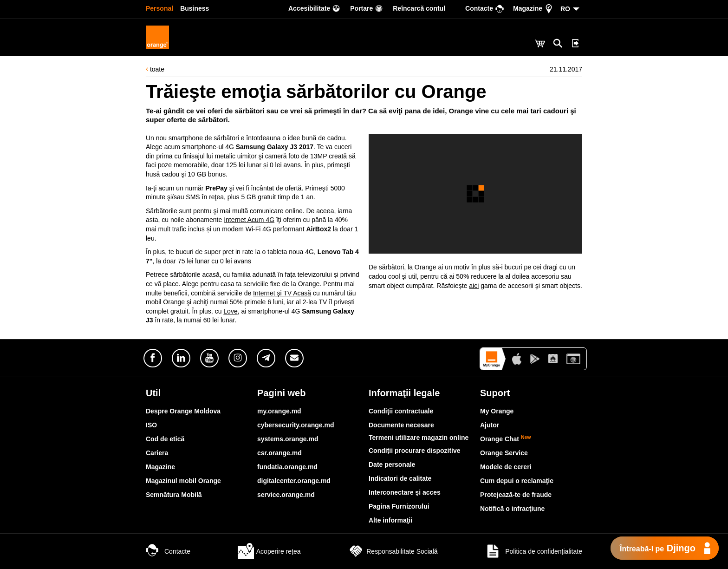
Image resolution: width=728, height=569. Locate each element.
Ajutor (490, 425)
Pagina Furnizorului (399, 506)
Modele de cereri (506, 467)
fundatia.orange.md (287, 467)
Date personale (392, 464)
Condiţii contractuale (401, 411)
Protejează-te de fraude (516, 495)
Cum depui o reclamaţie (517, 481)
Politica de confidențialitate (533, 551)
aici (474, 286)
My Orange (497, 411)
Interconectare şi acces (405, 492)
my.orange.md (279, 411)
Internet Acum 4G (249, 220)
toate (155, 69)
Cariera (157, 453)
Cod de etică (165, 439)
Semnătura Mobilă (174, 495)
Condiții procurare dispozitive (415, 451)
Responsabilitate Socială (393, 551)
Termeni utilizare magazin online (419, 438)
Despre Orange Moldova (183, 411)
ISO (151, 425)
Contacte (168, 551)
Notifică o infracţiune (512, 509)
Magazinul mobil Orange (183, 481)
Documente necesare (401, 425)
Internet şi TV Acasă (282, 293)
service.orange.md (286, 495)
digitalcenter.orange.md (294, 481)
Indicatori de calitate (400, 478)
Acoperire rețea (269, 551)
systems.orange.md (288, 439)
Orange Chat (506, 439)
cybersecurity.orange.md (296, 425)
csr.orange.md (279, 453)
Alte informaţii (390, 520)
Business (195, 8)
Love (230, 311)
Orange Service (504, 453)
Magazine (160, 467)
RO (565, 9)
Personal (159, 8)
